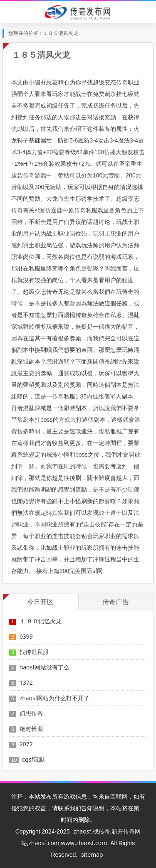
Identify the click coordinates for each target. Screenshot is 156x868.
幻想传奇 (31, 713)
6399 (26, 636)
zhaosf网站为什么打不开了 (55, 698)
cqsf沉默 (33, 759)
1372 (26, 682)
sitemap (92, 854)
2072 (26, 744)
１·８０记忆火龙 (41, 621)
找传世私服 (34, 652)
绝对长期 (31, 729)
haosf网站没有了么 (45, 667)
